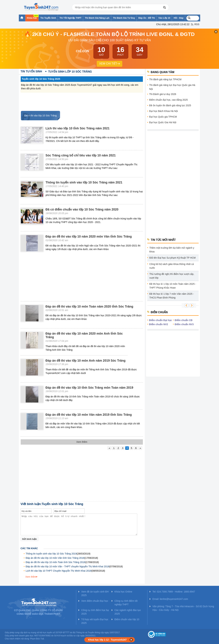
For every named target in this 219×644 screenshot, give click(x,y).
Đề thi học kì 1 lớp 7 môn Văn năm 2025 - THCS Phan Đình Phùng (172, 296)
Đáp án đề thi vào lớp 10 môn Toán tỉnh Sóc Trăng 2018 (55, 562)
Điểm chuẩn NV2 (159, 324)
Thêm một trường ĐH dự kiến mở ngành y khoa (172, 250)
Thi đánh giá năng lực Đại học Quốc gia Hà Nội (172, 87)
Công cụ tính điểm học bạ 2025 (95, 612)
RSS (197, 24)
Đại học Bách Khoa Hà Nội (163, 111)
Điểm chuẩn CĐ (184, 320)
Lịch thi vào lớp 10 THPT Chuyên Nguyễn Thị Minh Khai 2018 (59, 571)
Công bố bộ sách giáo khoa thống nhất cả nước (172, 266)
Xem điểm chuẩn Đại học (95, 601)
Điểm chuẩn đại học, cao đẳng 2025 (168, 100)
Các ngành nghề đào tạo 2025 (128, 612)
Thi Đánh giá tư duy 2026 (163, 94)
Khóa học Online (123, 592)
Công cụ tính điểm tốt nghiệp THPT (126, 603)
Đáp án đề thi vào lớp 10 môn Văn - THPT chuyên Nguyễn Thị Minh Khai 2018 (67, 566)
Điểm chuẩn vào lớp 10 (127, 619)
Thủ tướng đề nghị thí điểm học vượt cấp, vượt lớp (172, 276)
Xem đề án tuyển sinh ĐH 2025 (95, 593)
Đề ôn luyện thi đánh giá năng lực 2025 (170, 105)
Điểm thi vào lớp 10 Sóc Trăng (39, 116)
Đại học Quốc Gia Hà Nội (163, 122)
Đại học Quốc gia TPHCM (163, 117)
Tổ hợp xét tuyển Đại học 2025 (95, 621)
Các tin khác (29, 548)
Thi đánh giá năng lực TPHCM (165, 79)
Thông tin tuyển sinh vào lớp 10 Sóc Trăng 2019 (51, 554)
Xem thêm (31, 577)
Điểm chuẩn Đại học (160, 320)
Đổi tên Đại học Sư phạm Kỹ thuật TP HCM (172, 258)
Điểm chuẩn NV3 (184, 324)
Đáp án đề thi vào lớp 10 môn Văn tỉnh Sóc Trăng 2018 (55, 558)
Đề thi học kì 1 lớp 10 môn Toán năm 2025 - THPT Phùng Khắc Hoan (173, 286)
